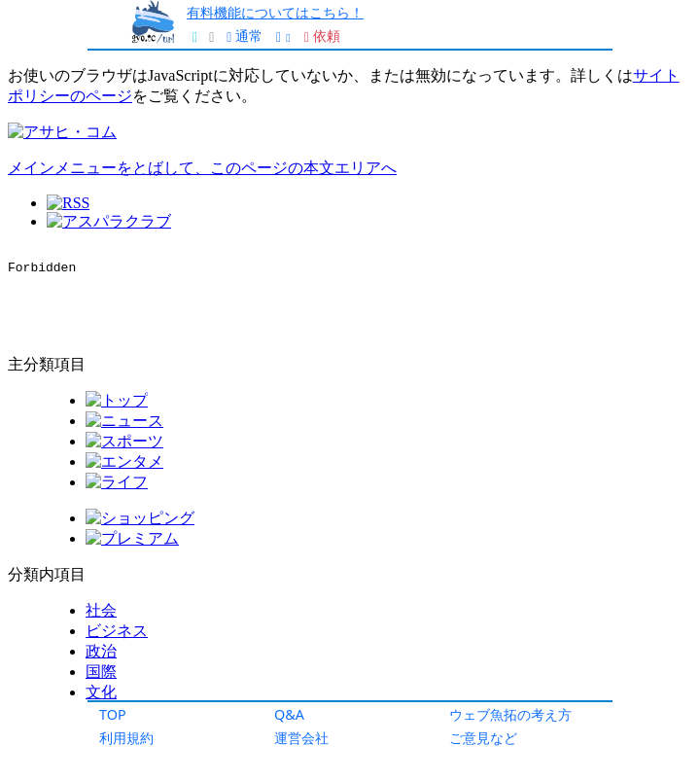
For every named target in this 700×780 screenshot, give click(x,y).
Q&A (289, 714)
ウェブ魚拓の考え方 (510, 714)
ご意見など (483, 738)
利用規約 (126, 738)
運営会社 (301, 738)
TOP (113, 714)
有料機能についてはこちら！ (275, 12)
